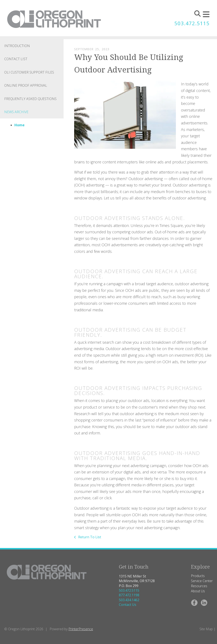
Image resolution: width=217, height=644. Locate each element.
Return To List (89, 537)
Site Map (206, 629)
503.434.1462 (129, 600)
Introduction (17, 46)
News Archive (16, 112)
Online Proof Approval (26, 85)
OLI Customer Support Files (29, 72)
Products (198, 576)
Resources (199, 586)
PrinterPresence (81, 629)
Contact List (16, 59)
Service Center (202, 581)
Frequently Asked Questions (30, 99)
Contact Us (128, 605)
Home (19, 125)
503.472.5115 (192, 23)
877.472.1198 (129, 595)
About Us (198, 591)
